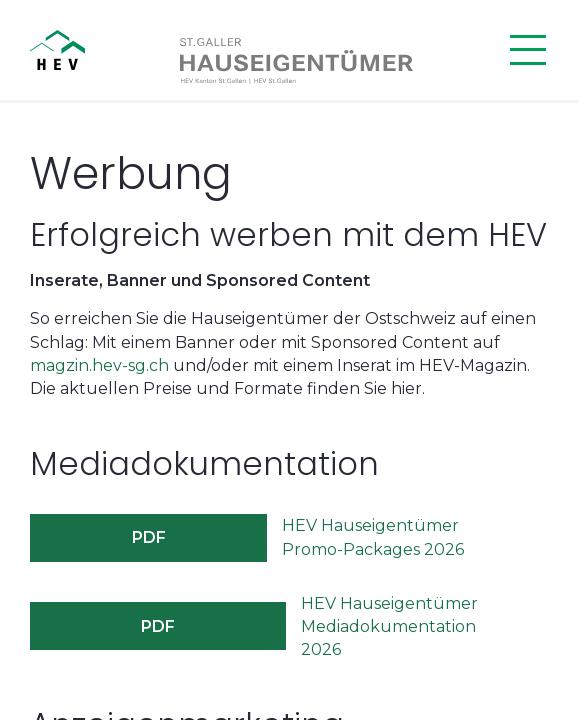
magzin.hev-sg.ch (99, 365)
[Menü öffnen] (528, 50)
